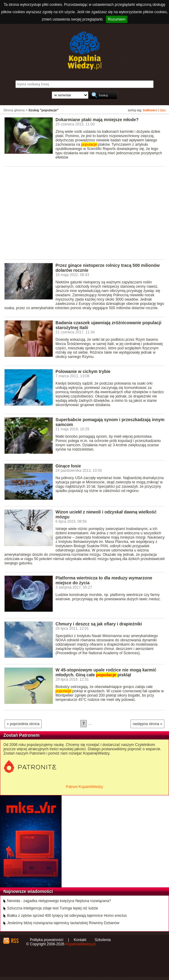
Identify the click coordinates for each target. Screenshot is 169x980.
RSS (15, 941)
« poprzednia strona (23, 724)
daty (163, 110)
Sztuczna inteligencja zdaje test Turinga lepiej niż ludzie (53, 908)
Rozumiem (117, 19)
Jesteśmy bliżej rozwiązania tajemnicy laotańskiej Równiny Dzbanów (63, 923)
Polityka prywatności (47, 940)
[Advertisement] (87, 213)
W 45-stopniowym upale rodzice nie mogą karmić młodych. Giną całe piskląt (106, 672)
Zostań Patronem (22, 735)
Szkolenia (103, 940)
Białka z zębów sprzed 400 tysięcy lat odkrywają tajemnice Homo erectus (67, 916)
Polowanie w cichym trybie (83, 371)
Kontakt (80, 940)
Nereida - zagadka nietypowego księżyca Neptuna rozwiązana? (59, 901)
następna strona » (147, 724)
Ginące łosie (68, 466)
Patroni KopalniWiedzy (84, 787)
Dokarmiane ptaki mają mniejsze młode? (97, 120)
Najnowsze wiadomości (28, 891)
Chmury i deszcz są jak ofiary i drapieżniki (99, 624)
